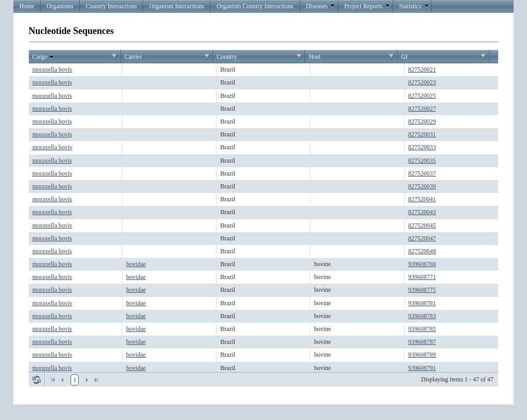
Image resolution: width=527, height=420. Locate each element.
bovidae (136, 264)
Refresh (37, 380)
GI (404, 57)
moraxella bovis (52, 69)
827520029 (422, 121)
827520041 (422, 199)
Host (315, 57)
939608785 (422, 329)
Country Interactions (111, 6)
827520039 (422, 186)
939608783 (422, 316)
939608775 (422, 290)
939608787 (422, 342)
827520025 (422, 96)
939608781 (422, 303)
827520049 (422, 251)
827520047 (422, 238)
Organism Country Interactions (255, 6)
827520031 (422, 134)
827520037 (422, 173)
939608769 (422, 264)
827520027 (422, 109)
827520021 (422, 69)
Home (27, 6)
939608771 (422, 277)
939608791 (422, 368)
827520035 (422, 161)
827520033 (422, 147)
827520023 (422, 82)
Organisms (60, 6)
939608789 (422, 355)
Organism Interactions (177, 6)
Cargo (44, 57)
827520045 (422, 225)
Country (227, 57)
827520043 (422, 212)
